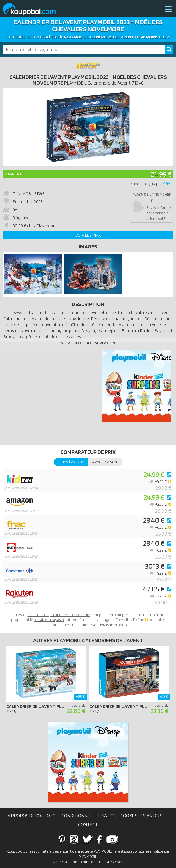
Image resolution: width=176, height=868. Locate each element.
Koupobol (33, 9)
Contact (88, 824)
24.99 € (161, 174)
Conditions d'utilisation (89, 816)
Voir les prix (88, 235)
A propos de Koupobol (33, 816)
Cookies (129, 816)
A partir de (15, 174)
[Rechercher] (169, 50)
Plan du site (155, 816)
